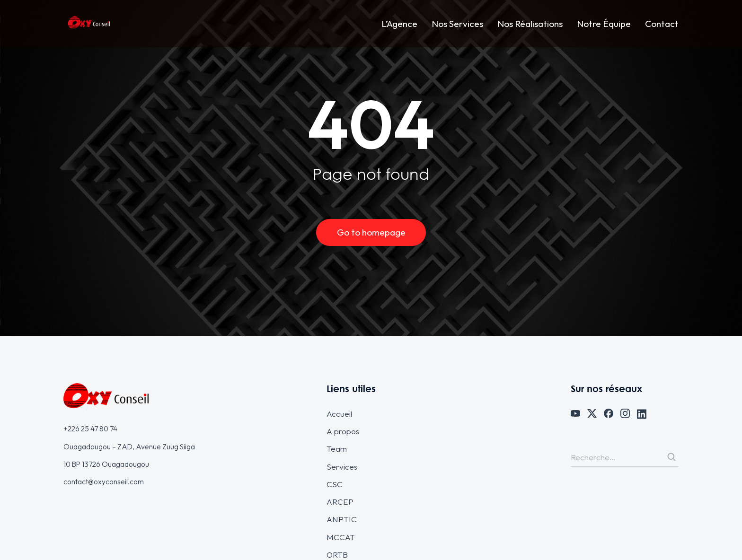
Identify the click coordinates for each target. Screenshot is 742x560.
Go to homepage (371, 232)
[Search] (671, 457)
